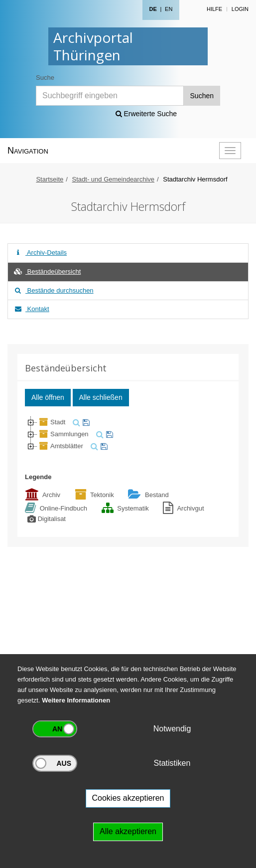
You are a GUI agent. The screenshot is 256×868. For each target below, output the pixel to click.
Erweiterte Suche (146, 114)
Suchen (202, 96)
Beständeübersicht (47, 271)
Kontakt (31, 309)
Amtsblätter (60, 446)
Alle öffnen (48, 397)
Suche (45, 78)
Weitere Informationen (76, 700)
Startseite (50, 179)
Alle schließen (101, 397)
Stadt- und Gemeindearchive (113, 179)
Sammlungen (63, 434)
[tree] (128, 434)
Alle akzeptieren (128, 831)
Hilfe (214, 9)
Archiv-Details (40, 253)
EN (169, 9)
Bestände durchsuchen (53, 290)
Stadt (51, 422)
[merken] (85, 422)
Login (240, 9)
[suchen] (75, 422)
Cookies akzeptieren (128, 798)
